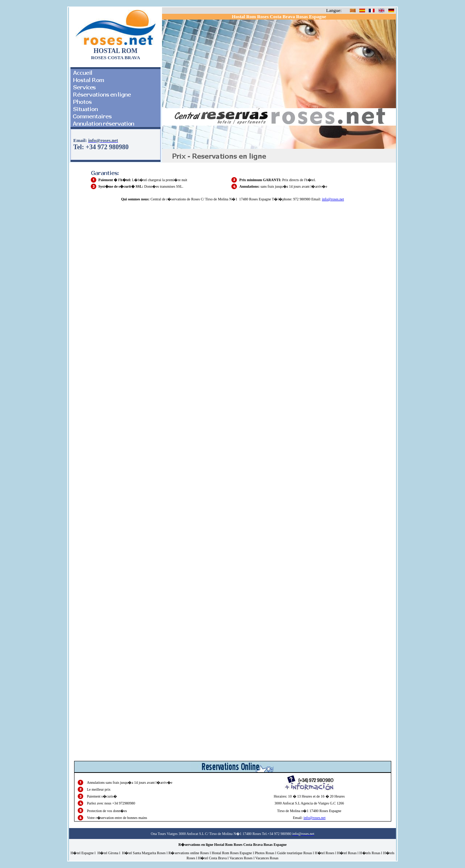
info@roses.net (333, 199)
